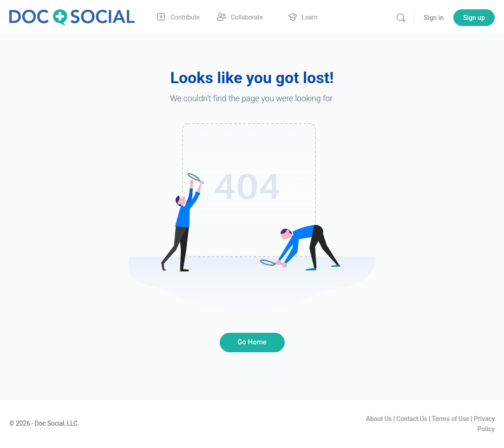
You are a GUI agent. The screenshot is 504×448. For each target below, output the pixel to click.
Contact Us (412, 419)
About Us (379, 419)
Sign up (474, 18)
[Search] (401, 18)
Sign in (434, 18)
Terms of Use (450, 419)
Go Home (252, 342)
